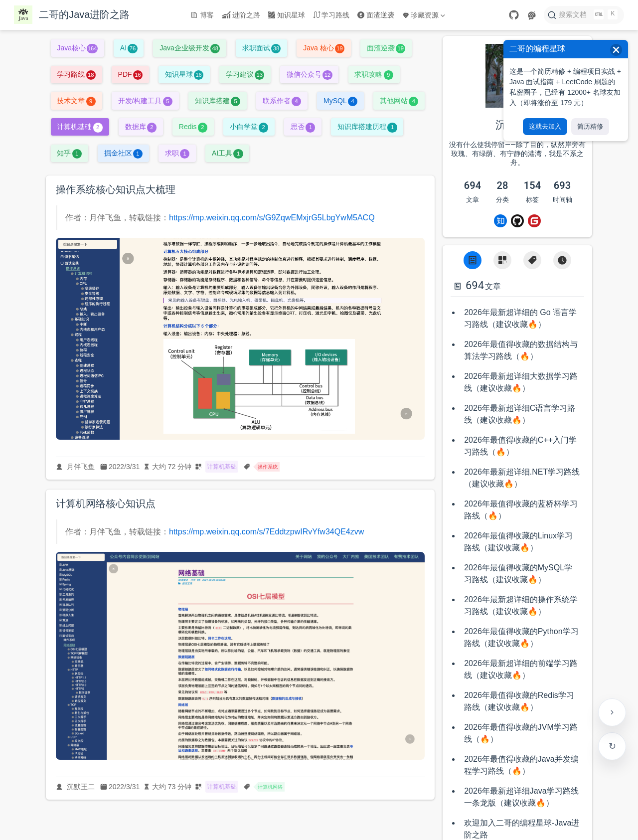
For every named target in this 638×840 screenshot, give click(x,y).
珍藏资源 (424, 15)
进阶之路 (241, 15)
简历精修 (590, 126)
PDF (130, 74)
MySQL (340, 101)
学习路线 (331, 15)
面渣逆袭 (376, 15)
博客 (202, 15)
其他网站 (399, 101)
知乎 (69, 153)
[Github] (517, 221)
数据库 (141, 127)
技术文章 (76, 101)
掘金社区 (123, 153)
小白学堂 (249, 127)
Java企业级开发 (190, 48)
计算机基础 (80, 127)
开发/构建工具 (145, 101)
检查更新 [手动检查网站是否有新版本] (612, 746)
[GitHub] (514, 15)
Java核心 (77, 48)
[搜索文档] (584, 15)
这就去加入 (545, 126)
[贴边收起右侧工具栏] (612, 712)
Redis (193, 127)
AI (129, 48)
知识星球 (287, 15)
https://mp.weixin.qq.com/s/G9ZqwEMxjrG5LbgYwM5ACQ (272, 218)
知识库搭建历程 (367, 127)
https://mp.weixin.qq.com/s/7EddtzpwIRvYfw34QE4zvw (266, 532)
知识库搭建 (218, 101)
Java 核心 (324, 48)
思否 (303, 127)
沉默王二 (81, 787)
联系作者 (282, 101)
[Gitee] (534, 221)
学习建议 (245, 74)
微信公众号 (309, 74)
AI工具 (228, 153)
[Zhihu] (500, 221)
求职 (177, 153)
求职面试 (261, 48)
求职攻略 (374, 74)
